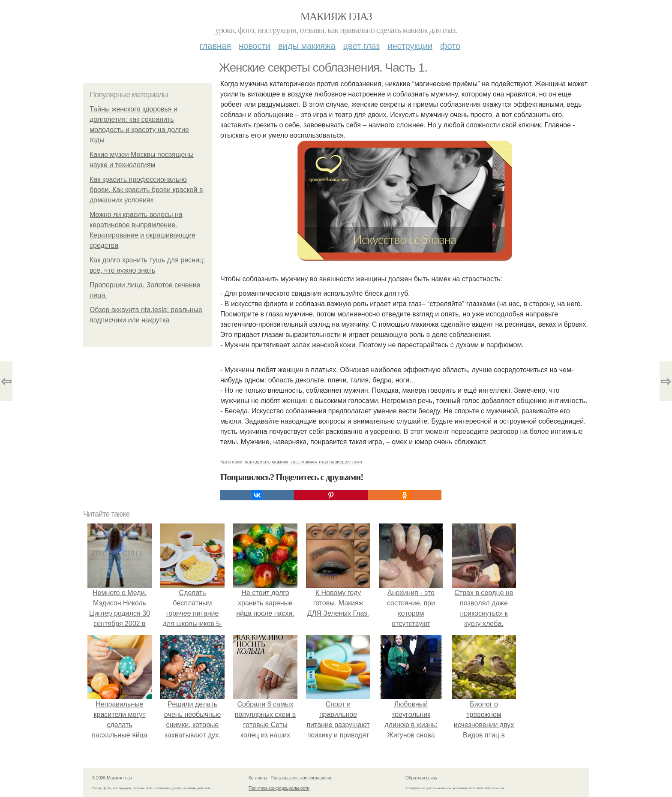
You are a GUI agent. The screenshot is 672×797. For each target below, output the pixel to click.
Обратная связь (421, 778)
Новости (255, 46)
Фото (450, 46)
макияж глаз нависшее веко (332, 462)
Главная (215, 46)
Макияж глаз (336, 17)
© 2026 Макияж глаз (112, 778)
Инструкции (410, 46)
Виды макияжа (307, 46)
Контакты (258, 778)
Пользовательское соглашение (302, 778)
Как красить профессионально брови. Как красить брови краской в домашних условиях (146, 190)
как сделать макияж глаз (272, 462)
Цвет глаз (362, 46)
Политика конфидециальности (279, 788)
